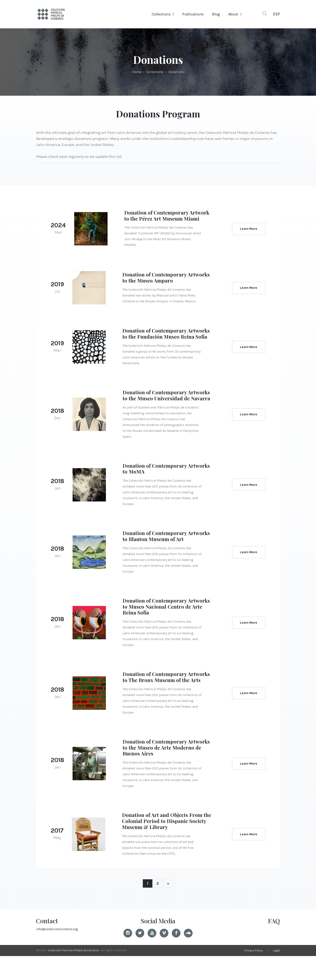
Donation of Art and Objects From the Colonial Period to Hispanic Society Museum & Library (164, 845)
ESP (276, 14)
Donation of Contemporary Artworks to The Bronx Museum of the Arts (165, 698)
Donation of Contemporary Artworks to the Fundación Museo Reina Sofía (165, 343)
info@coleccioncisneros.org (57, 953)
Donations (176, 72)
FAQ (274, 945)
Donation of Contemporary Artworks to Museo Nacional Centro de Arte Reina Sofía (167, 624)
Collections (161, 14)
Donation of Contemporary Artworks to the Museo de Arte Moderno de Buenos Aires (161, 771)
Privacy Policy (253, 974)
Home (137, 72)
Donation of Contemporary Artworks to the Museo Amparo (161, 283)
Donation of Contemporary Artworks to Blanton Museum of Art (167, 554)
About (233, 14)
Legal (276, 974)
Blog (216, 14)
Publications (193, 14)
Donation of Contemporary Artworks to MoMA (157, 487)
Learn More (247, 232)
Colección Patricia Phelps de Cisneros (74, 974)
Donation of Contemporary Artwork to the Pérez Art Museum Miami (166, 219)
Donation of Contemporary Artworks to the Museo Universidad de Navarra (166, 410)
